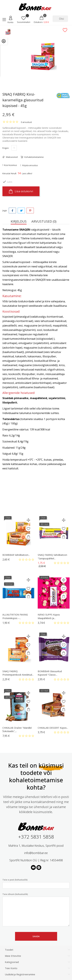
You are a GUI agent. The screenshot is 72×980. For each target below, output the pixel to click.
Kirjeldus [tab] (19, 221)
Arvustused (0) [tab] (44, 221)
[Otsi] (60, 19)
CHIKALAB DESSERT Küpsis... (53, 728)
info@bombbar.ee (36, 853)
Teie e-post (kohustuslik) (36, 883)
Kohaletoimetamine (34, 157)
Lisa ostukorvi (21, 191)
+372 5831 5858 (36, 837)
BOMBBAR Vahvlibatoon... (16, 555)
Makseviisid (12, 157)
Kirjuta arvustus (30, 165)
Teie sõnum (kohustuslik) (36, 910)
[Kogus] (14, 148)
